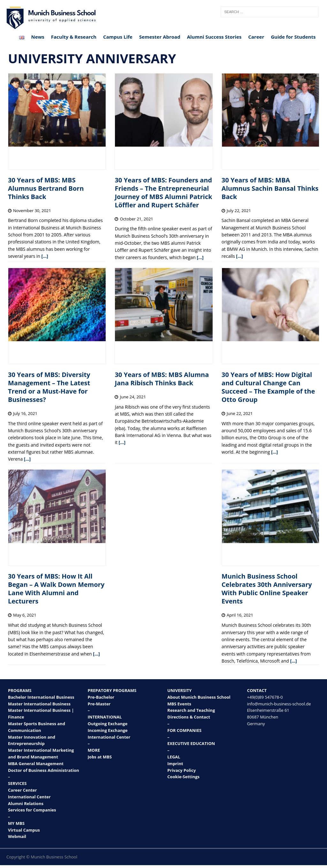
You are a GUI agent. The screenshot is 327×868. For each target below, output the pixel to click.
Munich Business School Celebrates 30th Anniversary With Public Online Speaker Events (267, 589)
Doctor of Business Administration (44, 770)
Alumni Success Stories (214, 37)
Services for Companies (32, 810)
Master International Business (39, 704)
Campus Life (118, 37)
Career (256, 37)
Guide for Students (293, 37)
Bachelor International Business (41, 697)
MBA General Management (36, 764)
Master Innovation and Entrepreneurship (32, 740)
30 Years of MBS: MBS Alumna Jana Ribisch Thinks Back (162, 379)
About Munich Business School (199, 697)
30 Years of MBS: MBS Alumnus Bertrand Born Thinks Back (46, 188)
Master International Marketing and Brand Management (41, 753)
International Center (29, 797)
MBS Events (179, 704)
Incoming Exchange (108, 730)
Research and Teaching (191, 710)
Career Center (22, 790)
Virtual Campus (24, 830)
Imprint (175, 764)
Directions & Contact (189, 717)
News (38, 37)
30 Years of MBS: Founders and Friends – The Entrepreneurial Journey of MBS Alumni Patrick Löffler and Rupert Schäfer (163, 192)
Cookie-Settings (183, 777)
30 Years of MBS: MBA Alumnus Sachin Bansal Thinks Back (270, 188)
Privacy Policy (182, 770)
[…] (45, 256)
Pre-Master (99, 704)
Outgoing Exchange (108, 724)
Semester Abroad (160, 37)
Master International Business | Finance (41, 714)
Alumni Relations (26, 803)
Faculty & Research (74, 37)
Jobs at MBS (100, 757)
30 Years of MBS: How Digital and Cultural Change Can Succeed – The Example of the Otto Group (268, 387)
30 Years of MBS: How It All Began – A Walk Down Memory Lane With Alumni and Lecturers (56, 589)
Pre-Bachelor (101, 697)
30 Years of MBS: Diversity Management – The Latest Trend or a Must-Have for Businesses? (49, 387)
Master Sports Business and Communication (37, 727)
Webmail (17, 836)
